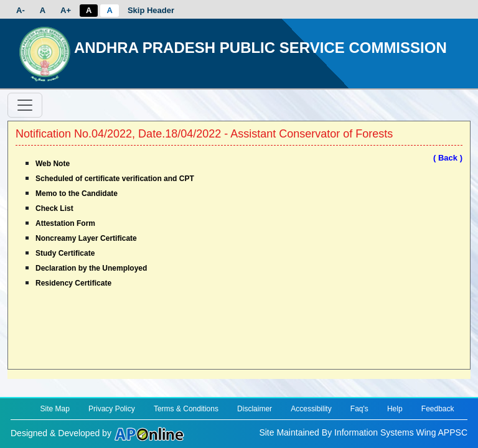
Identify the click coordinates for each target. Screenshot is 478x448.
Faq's (359, 409)
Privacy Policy (112, 409)
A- (21, 10)
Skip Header (151, 10)
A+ (66, 10)
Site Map (54, 409)
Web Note (53, 164)
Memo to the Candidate (77, 194)
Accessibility (311, 409)
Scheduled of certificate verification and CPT (115, 179)
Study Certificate (65, 253)
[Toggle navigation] (25, 105)
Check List (54, 208)
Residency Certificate (73, 283)
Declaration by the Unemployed (91, 268)
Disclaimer (255, 409)
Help (395, 409)
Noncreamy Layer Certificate (86, 238)
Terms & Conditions (186, 409)
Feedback (438, 409)
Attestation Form (65, 223)
